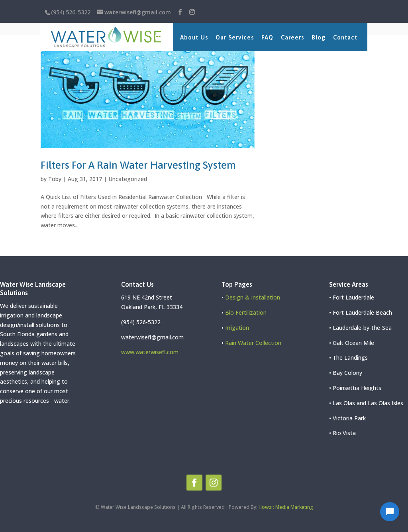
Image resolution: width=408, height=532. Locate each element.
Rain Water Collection (253, 343)
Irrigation (237, 328)
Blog (319, 37)
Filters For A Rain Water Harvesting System (138, 165)
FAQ (267, 37)
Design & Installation (253, 297)
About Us (194, 37)
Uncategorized (128, 179)
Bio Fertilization (246, 312)
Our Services (235, 37)
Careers (292, 37)
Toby (55, 179)
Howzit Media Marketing (286, 507)
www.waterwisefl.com (150, 352)
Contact (345, 37)
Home (164, 37)
